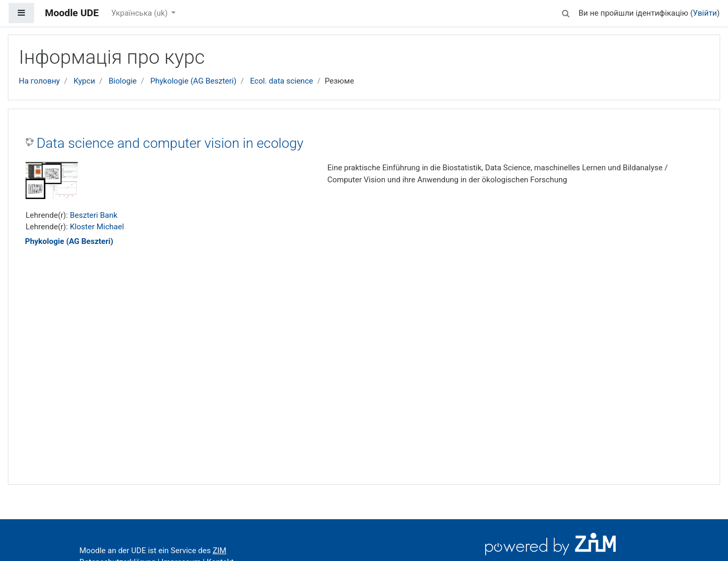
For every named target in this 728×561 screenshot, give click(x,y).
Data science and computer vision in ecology (170, 143)
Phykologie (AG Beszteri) (193, 81)
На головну (39, 81)
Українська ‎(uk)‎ (140, 13)
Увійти (705, 13)
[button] (566, 12)
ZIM (219, 551)
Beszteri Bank (94, 215)
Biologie (123, 81)
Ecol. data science (282, 81)
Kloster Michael (97, 227)
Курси (84, 81)
